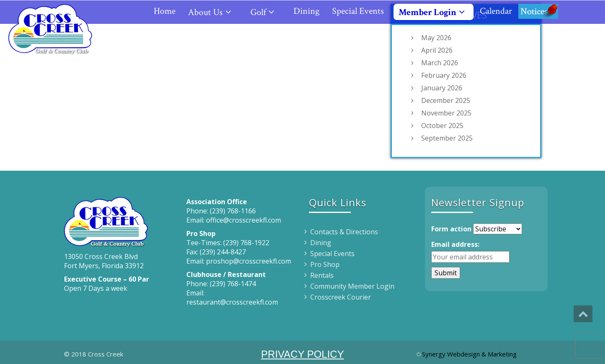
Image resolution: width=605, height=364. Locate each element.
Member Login (435, 12)
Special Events (358, 11)
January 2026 (442, 88)
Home (165, 11)
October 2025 (442, 126)
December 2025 (446, 100)
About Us (213, 12)
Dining (306, 11)
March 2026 (440, 63)
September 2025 (447, 138)
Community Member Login (352, 286)
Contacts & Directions (344, 232)
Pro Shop (325, 264)
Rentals (322, 275)
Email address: (455, 244)
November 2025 (446, 113)
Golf (266, 12)
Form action (451, 229)
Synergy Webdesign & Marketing (469, 354)
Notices (538, 11)
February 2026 (444, 75)
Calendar (496, 11)
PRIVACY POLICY (303, 354)
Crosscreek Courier (341, 297)
